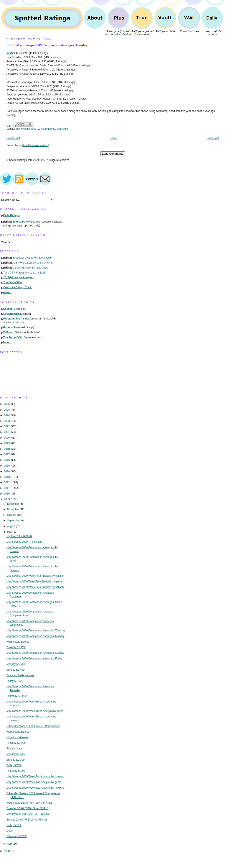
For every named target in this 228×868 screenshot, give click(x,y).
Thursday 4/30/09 (17, 836)
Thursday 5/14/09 (17, 696)
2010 (7, 494)
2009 (7, 499)
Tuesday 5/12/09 (16, 743)
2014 (7, 471)
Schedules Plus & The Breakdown (32, 258)
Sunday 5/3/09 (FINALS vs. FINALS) (27, 820)
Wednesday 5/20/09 (18, 642)
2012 (7, 482)
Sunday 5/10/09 (16, 760)
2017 (7, 454)
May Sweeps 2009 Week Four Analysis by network (36, 587)
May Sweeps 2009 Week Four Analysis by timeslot (35, 576)
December (13, 504)
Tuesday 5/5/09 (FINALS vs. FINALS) (28, 808)
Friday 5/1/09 (14, 825)
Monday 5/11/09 (16, 754)
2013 (7, 477)
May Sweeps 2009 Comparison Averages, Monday (36, 636)
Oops (10, 831)
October (12, 515)
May (10, 532)
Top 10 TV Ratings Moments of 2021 (24, 273)
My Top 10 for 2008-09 (19, 536)
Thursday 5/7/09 (16, 771)
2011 (7, 488)
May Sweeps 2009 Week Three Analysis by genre (35, 711)
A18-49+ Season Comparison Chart (33, 263)
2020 (7, 438)
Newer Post (13, 138)
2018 (7, 449)
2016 (7, 460)
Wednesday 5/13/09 (18, 732)
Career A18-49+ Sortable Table (30, 268)
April (10, 844)
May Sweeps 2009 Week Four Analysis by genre (34, 581)
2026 (7, 404)
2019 (7, 443)
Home (113, 138)
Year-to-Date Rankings (26, 222)
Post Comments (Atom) (36, 145)
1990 (7, 851)
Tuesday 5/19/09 (16, 647)
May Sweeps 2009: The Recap (24, 542)
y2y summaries (46, 129)
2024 (7, 415)
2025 (7, 410)
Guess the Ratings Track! (18, 287)
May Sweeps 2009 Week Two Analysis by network (35, 788)
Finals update (14, 748)
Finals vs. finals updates (20, 675)
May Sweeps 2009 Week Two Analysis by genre (34, 782)
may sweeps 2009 (26, 129)
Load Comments (113, 154)
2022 (7, 426)
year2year (62, 129)
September (14, 521)
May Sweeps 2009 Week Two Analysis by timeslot (35, 776)
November (13, 509)
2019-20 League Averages (18, 277)
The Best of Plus (13, 282)
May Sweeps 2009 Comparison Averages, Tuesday (52, 45)
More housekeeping (18, 737)
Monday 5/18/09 (16, 664)
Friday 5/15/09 (15, 681)
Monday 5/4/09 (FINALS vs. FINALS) (28, 814)
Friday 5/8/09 (14, 765)
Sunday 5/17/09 (16, 670)
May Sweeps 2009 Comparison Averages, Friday (35, 658)
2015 (7, 466)
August (12, 526)
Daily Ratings (11, 215)
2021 (7, 432)
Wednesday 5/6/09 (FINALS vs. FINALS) (30, 803)
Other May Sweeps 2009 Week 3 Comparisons (33, 726)
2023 (7, 421)
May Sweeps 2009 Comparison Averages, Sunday (35, 653)
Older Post (213, 138)
